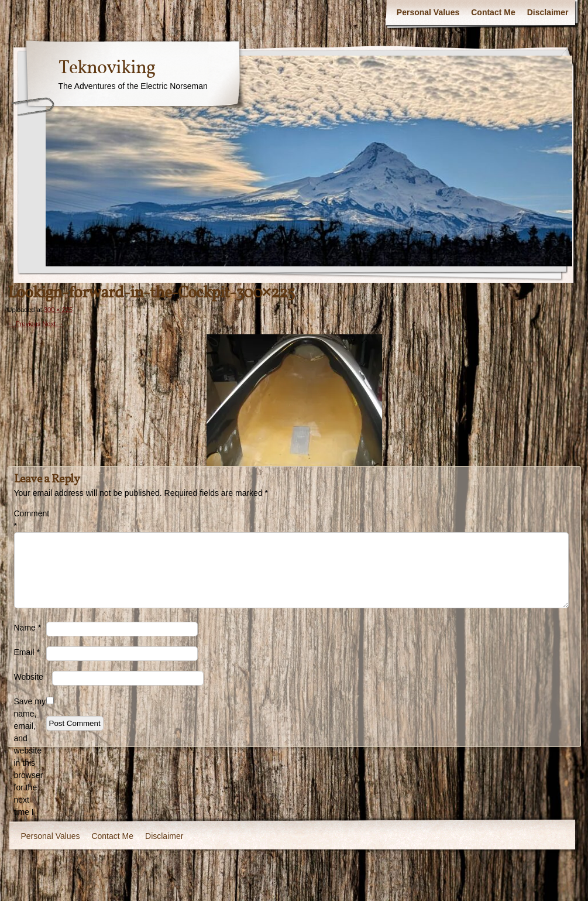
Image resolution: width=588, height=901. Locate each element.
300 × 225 (58, 310)
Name (28, 628)
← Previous (24, 324)
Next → (53, 324)
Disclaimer (548, 12)
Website (29, 677)
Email (27, 652)
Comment (30, 520)
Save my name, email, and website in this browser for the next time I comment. (30, 763)
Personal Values (428, 12)
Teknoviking (107, 68)
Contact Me (493, 12)
